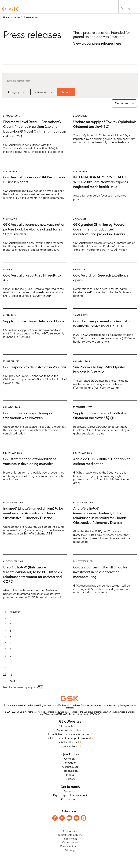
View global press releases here (97, 43)
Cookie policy (70, 843)
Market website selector (70, 730)
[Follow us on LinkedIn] (76, 818)
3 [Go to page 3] (10, 618)
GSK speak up (68, 799)
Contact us (70, 791)
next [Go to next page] (12, 681)
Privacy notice (68, 846)
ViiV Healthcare (68, 742)
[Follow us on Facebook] (55, 818)
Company (70, 759)
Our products (70, 767)
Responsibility (70, 771)
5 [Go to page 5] (10, 631)
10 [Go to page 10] (11, 662)
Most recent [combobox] (122, 104)
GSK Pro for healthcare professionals (68, 738)
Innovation (70, 763)
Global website (68, 726)
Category (14, 92)
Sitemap (70, 850)
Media (70, 775)
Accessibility (70, 831)
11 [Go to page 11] (11, 668)
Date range (41, 92)
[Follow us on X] (62, 818)
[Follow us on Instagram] (84, 818)
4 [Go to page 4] (10, 624)
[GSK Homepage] (11, 9)
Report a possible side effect (70, 795)
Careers (70, 779)
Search (66, 92)
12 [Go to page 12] (11, 675)
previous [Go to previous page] (15, 612)
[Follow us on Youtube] (69, 818)
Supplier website (68, 746)
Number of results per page (21, 687)
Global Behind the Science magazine (68, 734)
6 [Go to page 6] (10, 637)
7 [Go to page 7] (10, 643)
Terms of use (70, 839)
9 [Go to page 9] (10, 656)
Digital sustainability (70, 835)
